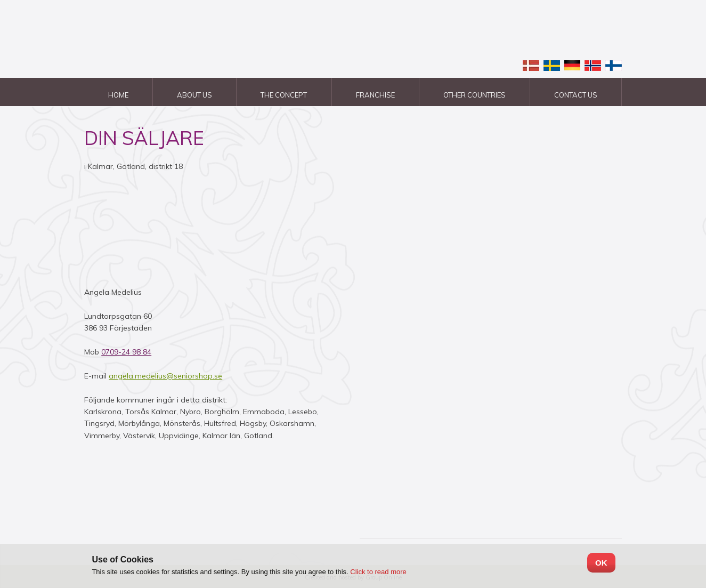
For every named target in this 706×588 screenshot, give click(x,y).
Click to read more (378, 572)
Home (118, 95)
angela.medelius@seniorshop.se (165, 376)
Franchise (375, 95)
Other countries (474, 95)
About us (194, 95)
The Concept (284, 95)
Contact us (576, 95)
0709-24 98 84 (126, 352)
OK (601, 563)
